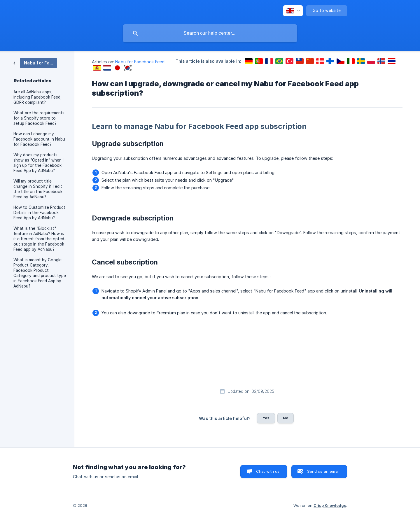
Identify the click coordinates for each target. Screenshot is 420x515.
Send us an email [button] (323, 471)
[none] (293, 11)
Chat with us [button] (268, 471)
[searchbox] (210, 33)
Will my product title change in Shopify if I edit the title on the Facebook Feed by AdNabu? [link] (38, 189)
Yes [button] (266, 418)
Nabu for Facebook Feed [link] (140, 62)
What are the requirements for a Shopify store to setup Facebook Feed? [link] (39, 118)
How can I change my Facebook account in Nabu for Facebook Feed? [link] (39, 139)
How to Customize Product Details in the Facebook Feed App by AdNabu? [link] (39, 213)
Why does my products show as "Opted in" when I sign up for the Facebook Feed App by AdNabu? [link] (38, 163)
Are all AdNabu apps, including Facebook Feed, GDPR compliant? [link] (37, 97)
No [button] (286, 418)
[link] (35, 63)
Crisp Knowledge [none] (330, 505)
